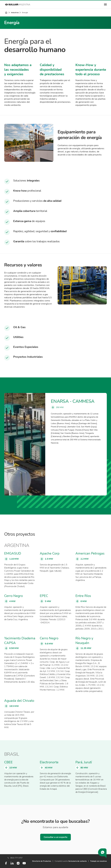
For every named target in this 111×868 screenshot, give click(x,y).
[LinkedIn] (12, 864)
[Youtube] (24, 864)
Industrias (15, 13)
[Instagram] (18, 864)
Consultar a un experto (55, 837)
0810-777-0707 (15, 858)
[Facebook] (6, 864)
